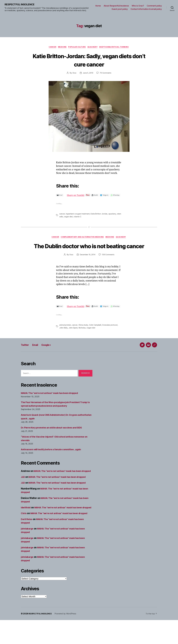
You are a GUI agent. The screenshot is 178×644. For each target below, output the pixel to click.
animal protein (65, 338)
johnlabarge (28, 553)
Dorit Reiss (27, 543)
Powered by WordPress (67, 638)
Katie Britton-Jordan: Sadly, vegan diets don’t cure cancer (89, 60)
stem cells (63, 219)
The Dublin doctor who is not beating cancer (89, 253)
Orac (74, 73)
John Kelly (63, 341)
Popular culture (77, 47)
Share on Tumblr (84, 196)
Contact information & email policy (146, 9)
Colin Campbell (96, 338)
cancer (62, 216)
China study (83, 338)
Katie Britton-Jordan (100, 216)
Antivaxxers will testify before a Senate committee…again (54, 463)
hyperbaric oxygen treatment (78, 216)
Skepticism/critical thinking (116, 47)
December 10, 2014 (87, 266)
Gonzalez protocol (111, 338)
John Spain (73, 341)
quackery (113, 216)
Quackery (93, 47)
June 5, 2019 (88, 73)
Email (37, 358)
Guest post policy (120, 9)
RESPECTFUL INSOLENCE (21, 5)
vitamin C (82, 219)
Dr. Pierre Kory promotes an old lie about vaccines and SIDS (54, 441)
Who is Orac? (138, 6)
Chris (24, 534)
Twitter (25, 358)
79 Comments (106, 73)
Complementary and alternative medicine (82, 240)
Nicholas (82, 341)
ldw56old (26, 524)
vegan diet (73, 219)
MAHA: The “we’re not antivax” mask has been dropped (52, 406)
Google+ (49, 358)
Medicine (61, 47)
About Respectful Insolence (116, 6)
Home (98, 6)
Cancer (51, 47)
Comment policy (154, 6)
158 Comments (109, 266)
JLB (23, 494)
